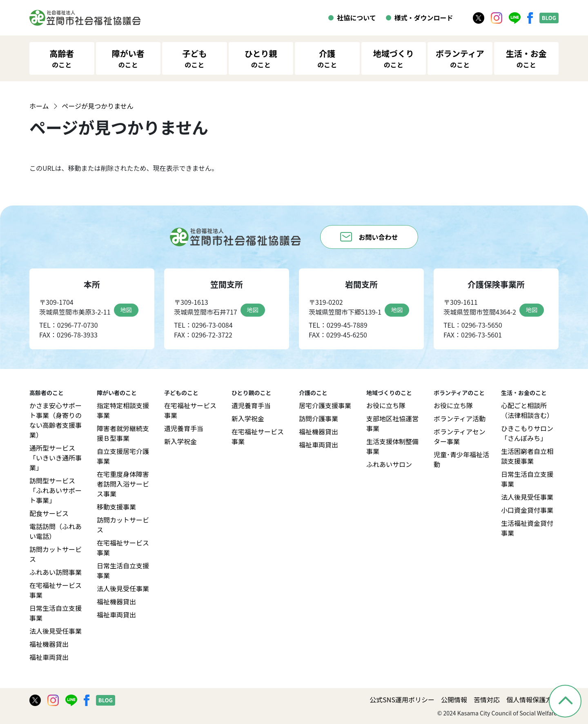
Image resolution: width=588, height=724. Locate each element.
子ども (194, 58)
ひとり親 (261, 58)
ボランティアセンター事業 (460, 436)
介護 (327, 58)
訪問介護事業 (318, 418)
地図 (126, 310)
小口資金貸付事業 (527, 510)
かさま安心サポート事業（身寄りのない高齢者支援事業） (56, 420)
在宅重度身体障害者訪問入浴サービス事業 (123, 484)
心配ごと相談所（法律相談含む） (527, 410)
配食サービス (49, 513)
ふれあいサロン (389, 464)
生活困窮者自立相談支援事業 (527, 456)
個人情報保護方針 (532, 699)
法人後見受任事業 (56, 631)
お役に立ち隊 (386, 405)
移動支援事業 (116, 507)
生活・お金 (526, 58)
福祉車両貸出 (49, 657)
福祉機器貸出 (49, 644)
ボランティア (460, 58)
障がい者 (128, 58)
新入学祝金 (180, 441)
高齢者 (62, 58)
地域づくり (394, 58)
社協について (356, 18)
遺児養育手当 (184, 428)
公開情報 (454, 699)
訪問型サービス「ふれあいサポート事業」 (56, 490)
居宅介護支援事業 (325, 405)
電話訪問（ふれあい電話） (56, 531)
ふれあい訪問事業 (56, 572)
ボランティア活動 (460, 418)
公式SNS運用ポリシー (402, 699)
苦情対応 (487, 699)
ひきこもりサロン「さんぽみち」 (527, 433)
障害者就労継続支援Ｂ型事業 (123, 433)
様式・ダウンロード (424, 18)
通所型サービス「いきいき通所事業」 (56, 458)
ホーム (39, 106)
